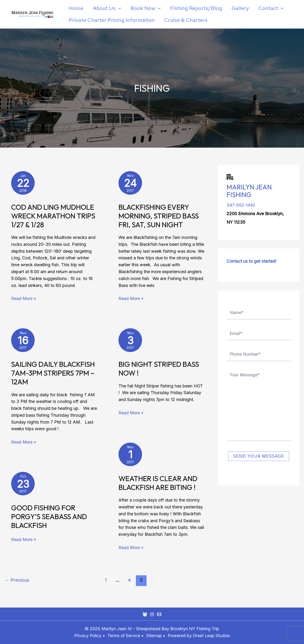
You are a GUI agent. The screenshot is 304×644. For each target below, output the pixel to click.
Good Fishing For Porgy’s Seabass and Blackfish (49, 518)
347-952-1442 (241, 205)
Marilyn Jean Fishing (249, 191)
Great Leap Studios (212, 636)
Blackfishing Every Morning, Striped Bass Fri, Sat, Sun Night (159, 217)
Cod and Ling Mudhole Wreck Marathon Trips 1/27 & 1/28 (53, 217)
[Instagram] (152, 614)
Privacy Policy (87, 636)
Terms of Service (124, 636)
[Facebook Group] (145, 614)
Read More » (24, 300)
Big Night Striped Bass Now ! (159, 370)
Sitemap (155, 636)
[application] (120, 8)
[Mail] (159, 614)
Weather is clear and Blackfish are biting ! (158, 484)
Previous (17, 584)
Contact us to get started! (252, 261)
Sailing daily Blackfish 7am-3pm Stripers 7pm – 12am (53, 374)
